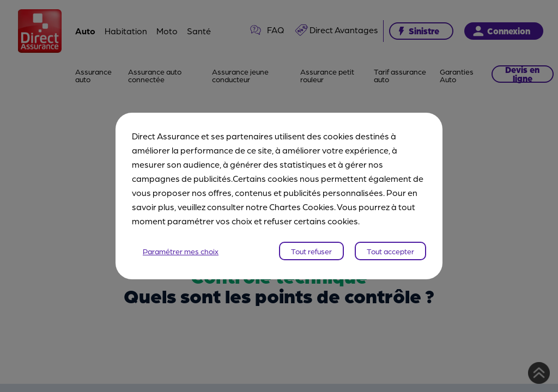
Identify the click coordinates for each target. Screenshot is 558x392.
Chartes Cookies (302, 207)
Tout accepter (390, 251)
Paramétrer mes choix (181, 251)
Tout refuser (311, 251)
